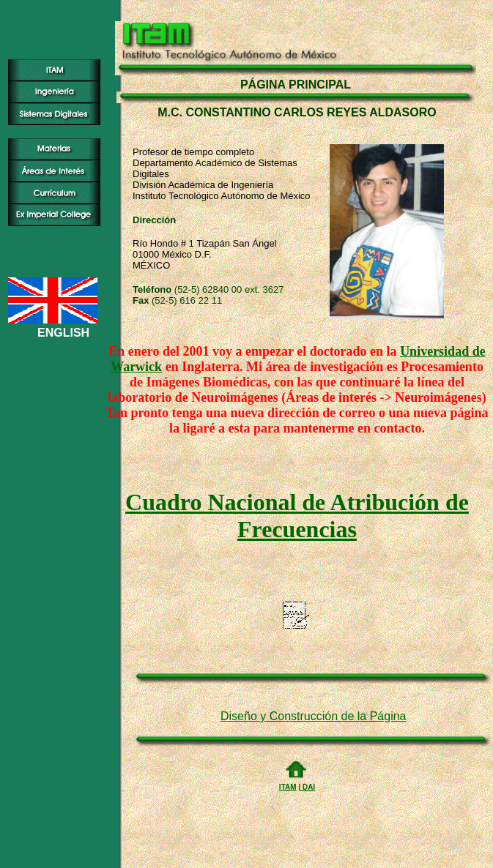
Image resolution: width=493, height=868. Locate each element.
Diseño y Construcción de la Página (313, 716)
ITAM (288, 787)
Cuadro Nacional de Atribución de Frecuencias (297, 516)
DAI (308, 787)
